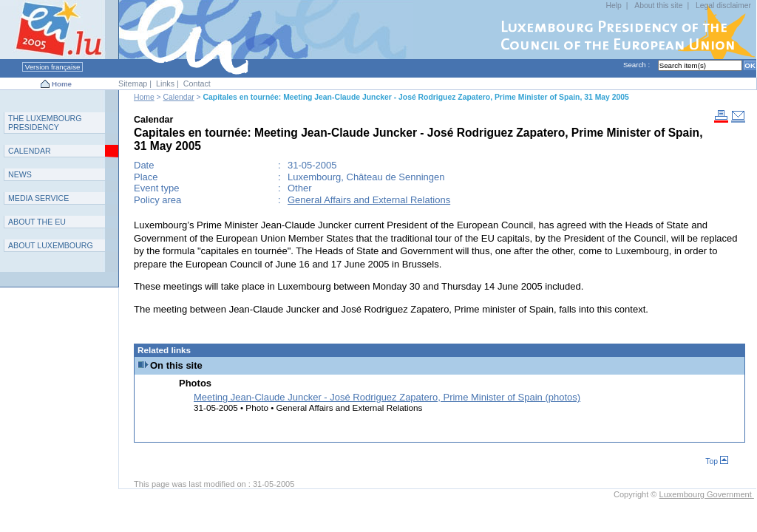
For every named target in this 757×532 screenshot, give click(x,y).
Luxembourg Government (707, 494)
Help (613, 6)
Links (165, 83)
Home (62, 84)
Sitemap (133, 83)
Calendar (179, 97)
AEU (37, 222)
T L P (45, 123)
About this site (658, 6)
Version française (52, 67)
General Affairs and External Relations (369, 200)
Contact (197, 83)
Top (717, 461)
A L (51, 245)
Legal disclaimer (723, 6)
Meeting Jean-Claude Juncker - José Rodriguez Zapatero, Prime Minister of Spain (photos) (387, 397)
